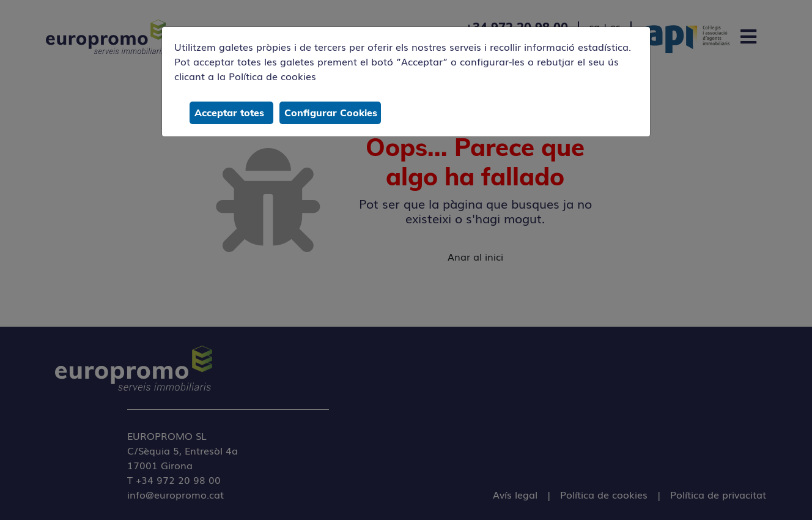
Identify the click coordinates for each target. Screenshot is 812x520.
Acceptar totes (229, 113)
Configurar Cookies (331, 113)
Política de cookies (272, 76)
